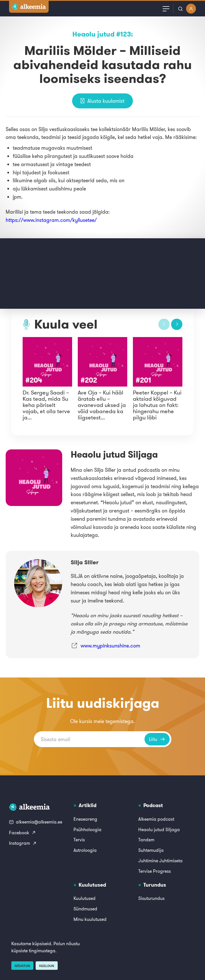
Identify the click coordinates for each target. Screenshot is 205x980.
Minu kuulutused (90, 919)
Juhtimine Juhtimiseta (160, 861)
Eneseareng (85, 819)
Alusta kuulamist (102, 101)
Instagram (23, 843)
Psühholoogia (88, 829)
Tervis (79, 840)
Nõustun (22, 966)
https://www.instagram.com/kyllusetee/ (51, 220)
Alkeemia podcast (156, 819)
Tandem (146, 840)
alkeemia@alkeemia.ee (36, 822)
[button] (164, 324)
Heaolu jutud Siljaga (159, 829)
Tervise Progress (155, 871)
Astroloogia (85, 850)
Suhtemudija (151, 850)
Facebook (22, 833)
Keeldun (47, 966)
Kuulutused (85, 898)
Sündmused (85, 909)
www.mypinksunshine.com (110, 646)
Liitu (157, 739)
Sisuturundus (151, 898)
